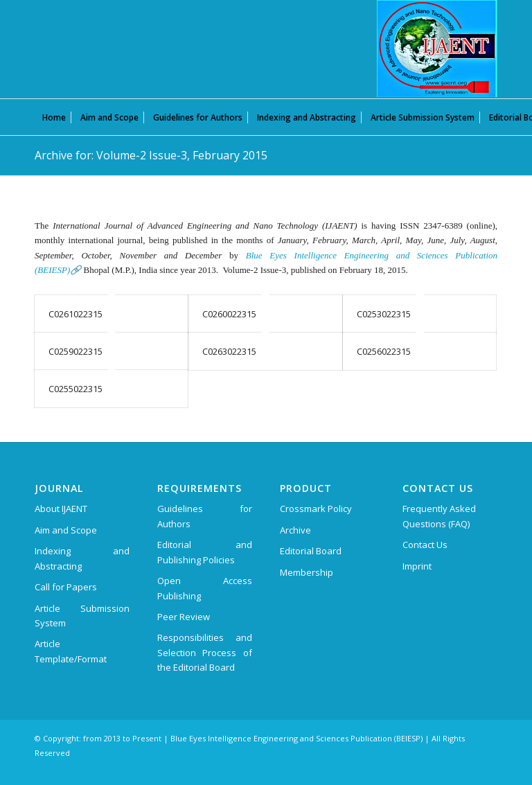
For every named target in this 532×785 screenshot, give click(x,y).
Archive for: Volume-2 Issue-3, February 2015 (151, 155)
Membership (307, 572)
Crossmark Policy (316, 509)
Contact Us (425, 545)
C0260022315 (229, 314)
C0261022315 (76, 314)
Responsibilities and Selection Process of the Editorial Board (205, 652)
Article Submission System (82, 616)
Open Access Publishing (205, 588)
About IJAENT (61, 509)
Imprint (417, 566)
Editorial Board (311, 551)
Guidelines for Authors (205, 516)
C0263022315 (229, 351)
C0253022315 (384, 314)
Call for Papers (66, 587)
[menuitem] (54, 117)
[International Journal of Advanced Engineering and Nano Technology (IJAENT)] (437, 48)
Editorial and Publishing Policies (205, 552)
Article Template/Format (71, 651)
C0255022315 (76, 389)
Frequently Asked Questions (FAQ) (439, 516)
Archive (295, 530)
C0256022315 (384, 351)
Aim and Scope (66, 530)
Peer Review (184, 617)
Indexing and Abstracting (82, 558)
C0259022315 (76, 351)
